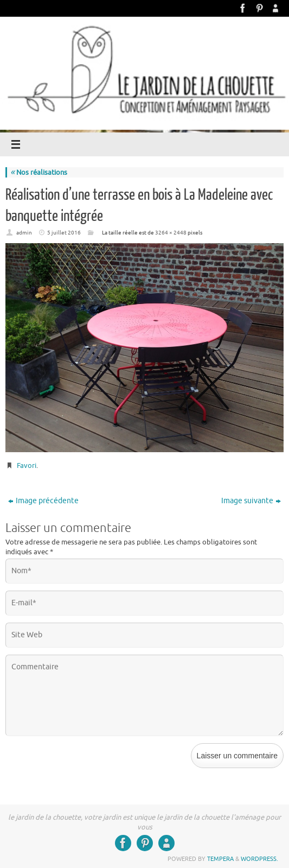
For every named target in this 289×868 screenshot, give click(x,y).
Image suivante (251, 501)
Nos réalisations (39, 172)
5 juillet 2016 (64, 233)
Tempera (220, 859)
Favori (27, 465)
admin (24, 233)
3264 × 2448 (171, 233)
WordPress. (259, 859)
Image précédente (43, 501)
